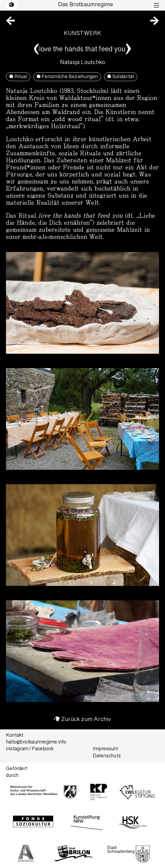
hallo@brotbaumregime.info (36, 743)
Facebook (43, 749)
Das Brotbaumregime (86, 5)
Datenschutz (107, 756)
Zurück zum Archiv (86, 720)
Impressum (106, 749)
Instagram (17, 749)
